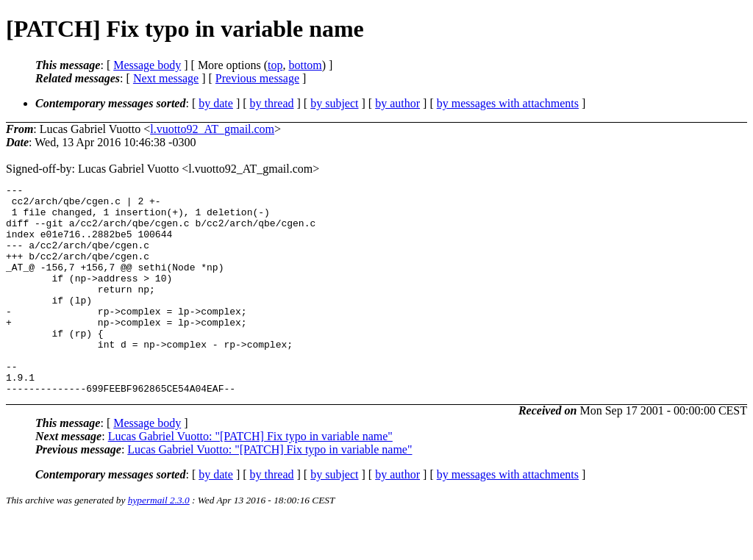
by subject (334, 103)
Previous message (257, 78)
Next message (166, 78)
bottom (305, 65)
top (275, 65)
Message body (147, 65)
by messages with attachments (508, 103)
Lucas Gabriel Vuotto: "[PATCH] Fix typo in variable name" (250, 478)
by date (216, 103)
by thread (272, 103)
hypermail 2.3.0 (159, 542)
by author (397, 103)
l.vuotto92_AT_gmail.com (212, 129)
